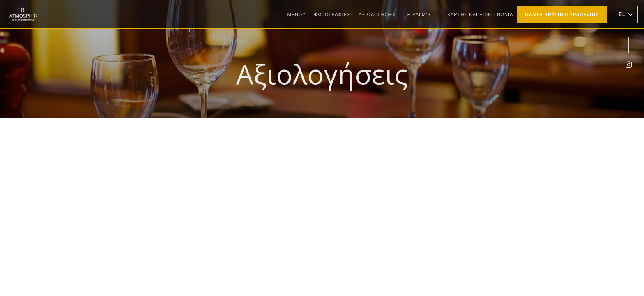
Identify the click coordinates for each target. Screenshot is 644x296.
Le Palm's (418, 13)
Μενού (296, 14)
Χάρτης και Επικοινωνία (480, 14)
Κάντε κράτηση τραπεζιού (562, 14)
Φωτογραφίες (332, 14)
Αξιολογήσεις (377, 14)
